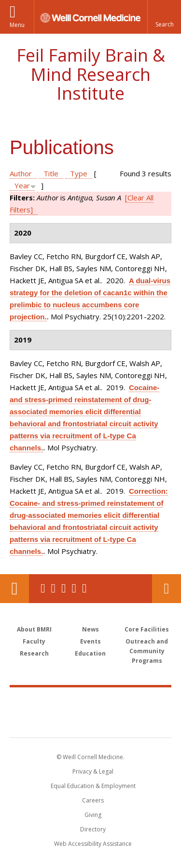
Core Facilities (147, 629)
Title (51, 173)
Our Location (14, 589)
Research (34, 653)
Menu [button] (17, 25)
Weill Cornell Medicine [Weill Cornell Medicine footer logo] (91, 702)
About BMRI (34, 629)
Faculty (34, 641)
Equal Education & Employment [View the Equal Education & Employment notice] (93, 786)
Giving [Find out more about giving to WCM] (93, 815)
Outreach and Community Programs (147, 651)
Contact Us (167, 589)
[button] (164, 17)
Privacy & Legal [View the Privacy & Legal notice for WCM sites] (93, 771)
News (90, 629)
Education (90, 653)
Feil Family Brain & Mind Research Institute (91, 74)
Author (21, 173)
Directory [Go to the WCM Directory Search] (93, 829)
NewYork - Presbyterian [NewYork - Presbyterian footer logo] (90, 722)
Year (22, 185)
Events (90, 641)
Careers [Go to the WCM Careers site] (93, 800)
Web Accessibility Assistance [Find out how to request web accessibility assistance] (93, 844)
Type (79, 173)
